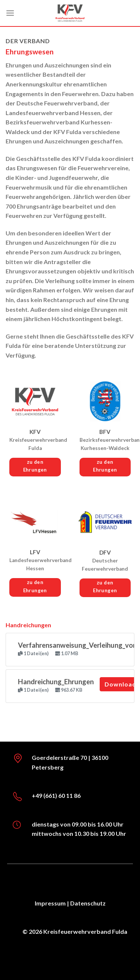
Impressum (50, 903)
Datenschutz (88, 903)
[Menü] (10, 13)
